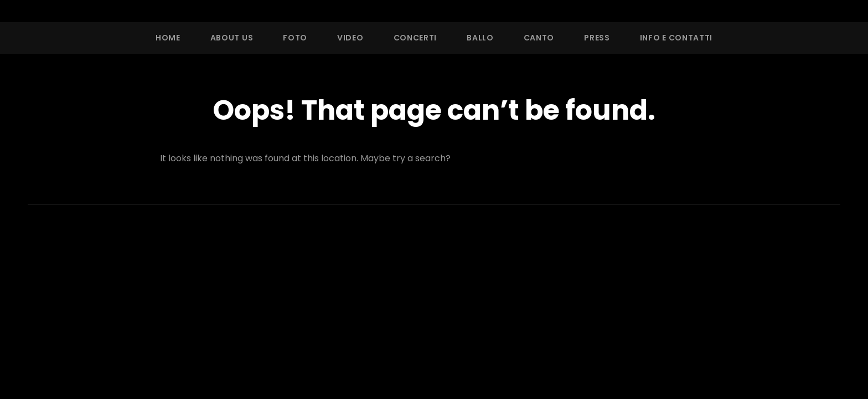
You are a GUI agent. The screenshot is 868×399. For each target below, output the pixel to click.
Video (350, 38)
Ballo (480, 38)
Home (168, 38)
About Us (232, 38)
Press (597, 38)
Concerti (415, 38)
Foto (295, 38)
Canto (539, 38)
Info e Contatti (676, 38)
